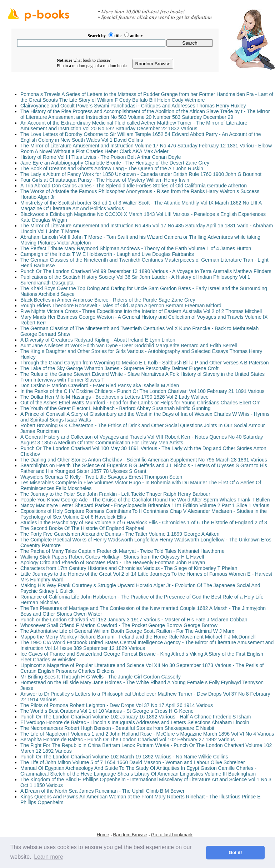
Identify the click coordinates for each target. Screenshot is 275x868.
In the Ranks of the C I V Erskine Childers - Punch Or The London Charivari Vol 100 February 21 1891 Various (142, 391)
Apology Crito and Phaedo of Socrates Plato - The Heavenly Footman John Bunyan (113, 562)
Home (103, 835)
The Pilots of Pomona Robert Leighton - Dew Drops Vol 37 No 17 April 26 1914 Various (117, 705)
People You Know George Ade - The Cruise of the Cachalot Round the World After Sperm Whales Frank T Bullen (145, 500)
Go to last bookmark (172, 835)
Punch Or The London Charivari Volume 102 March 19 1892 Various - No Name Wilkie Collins (124, 757)
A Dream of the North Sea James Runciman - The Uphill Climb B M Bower (102, 791)
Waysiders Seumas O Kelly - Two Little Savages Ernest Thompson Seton (101, 477)
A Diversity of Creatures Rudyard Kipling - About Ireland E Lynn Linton (98, 340)
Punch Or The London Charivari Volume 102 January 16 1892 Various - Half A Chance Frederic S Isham (136, 717)
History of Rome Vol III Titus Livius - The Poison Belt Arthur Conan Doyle (101, 157)
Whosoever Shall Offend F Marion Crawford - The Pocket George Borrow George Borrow (119, 625)
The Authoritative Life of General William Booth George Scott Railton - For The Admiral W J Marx (127, 631)
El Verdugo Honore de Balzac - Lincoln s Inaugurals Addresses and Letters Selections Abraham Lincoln (135, 722)
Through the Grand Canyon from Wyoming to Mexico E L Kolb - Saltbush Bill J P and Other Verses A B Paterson (145, 363)
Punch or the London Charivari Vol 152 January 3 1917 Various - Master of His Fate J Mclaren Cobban (134, 620)
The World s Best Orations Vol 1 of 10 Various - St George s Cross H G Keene (107, 711)
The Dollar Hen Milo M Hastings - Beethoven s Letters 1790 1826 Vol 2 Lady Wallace (114, 397)
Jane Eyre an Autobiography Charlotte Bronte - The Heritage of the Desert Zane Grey (115, 163)
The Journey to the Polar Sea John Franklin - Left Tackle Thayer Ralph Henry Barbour (115, 494)
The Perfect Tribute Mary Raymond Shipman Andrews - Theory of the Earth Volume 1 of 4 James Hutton (136, 248)
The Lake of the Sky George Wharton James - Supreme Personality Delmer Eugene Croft (119, 368)
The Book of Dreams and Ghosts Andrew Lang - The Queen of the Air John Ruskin (112, 168)
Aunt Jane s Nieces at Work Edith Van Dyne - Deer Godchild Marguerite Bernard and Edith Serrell (129, 345)
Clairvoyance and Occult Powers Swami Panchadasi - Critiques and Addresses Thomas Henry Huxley (133, 106)
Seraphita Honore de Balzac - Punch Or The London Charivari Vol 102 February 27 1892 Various (127, 740)
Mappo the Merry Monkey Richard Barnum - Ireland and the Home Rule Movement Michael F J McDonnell (138, 637)
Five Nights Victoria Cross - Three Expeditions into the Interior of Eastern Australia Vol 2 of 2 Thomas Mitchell (141, 311)
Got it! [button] (236, 853)
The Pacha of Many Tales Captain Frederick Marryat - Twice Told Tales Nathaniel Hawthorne (122, 551)
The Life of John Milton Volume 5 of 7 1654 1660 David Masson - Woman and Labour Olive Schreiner (133, 762)
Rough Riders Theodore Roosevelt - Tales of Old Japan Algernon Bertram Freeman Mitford (121, 306)
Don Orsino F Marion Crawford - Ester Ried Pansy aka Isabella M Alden (100, 385)
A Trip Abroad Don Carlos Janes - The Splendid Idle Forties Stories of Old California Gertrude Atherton (134, 186)
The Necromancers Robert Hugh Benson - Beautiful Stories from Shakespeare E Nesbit (117, 728)
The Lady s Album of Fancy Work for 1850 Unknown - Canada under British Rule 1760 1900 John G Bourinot (141, 174)
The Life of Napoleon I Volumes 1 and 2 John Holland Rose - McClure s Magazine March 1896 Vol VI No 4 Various (147, 734)
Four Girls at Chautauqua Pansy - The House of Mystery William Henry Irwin (105, 180)
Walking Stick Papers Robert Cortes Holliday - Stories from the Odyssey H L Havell (112, 557)
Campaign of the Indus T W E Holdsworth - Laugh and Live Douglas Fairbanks (107, 254)
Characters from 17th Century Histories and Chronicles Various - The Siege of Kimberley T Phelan (129, 568)
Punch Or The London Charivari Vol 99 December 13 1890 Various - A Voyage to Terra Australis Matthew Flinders (146, 271)
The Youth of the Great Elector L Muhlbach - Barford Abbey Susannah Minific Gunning (116, 408)
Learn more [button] (49, 857)
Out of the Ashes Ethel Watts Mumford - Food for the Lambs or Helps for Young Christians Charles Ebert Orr (140, 403)
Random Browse (130, 835)
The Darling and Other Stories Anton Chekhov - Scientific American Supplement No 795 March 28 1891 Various (144, 460)
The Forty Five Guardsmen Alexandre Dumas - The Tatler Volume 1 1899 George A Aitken (120, 534)
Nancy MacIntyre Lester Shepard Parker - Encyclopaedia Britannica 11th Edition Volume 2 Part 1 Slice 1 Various (145, 505)
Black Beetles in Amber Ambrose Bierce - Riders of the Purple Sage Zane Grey (108, 300)
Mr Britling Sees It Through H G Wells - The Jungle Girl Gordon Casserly (101, 677)
